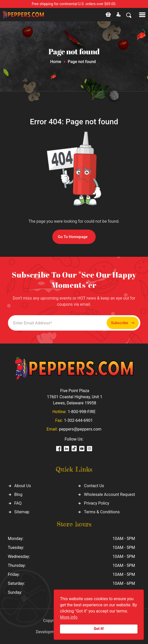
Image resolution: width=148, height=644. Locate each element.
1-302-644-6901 (78, 420)
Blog (18, 494)
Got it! (99, 629)
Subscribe (123, 323)
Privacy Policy (97, 503)
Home (56, 62)
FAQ (18, 503)
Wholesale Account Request (109, 494)
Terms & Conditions (102, 512)
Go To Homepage (73, 237)
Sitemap (22, 512)
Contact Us (94, 486)
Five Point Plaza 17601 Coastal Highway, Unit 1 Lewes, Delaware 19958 (75, 397)
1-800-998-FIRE (82, 412)
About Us (23, 486)
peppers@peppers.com (80, 429)
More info (69, 617)
